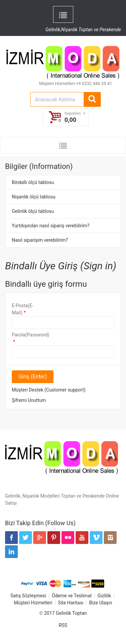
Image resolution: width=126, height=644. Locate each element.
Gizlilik (104, 596)
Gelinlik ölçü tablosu (33, 211)
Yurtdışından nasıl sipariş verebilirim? (51, 226)
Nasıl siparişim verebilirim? (40, 240)
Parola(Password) (27, 335)
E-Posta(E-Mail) (23, 309)
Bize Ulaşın (100, 603)
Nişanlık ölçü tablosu (34, 197)
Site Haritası (71, 603)
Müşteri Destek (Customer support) (49, 390)
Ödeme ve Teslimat (72, 596)
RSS (63, 625)
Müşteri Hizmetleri (33, 603)
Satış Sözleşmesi (28, 596)
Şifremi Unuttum (29, 400)
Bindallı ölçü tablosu (33, 182)
